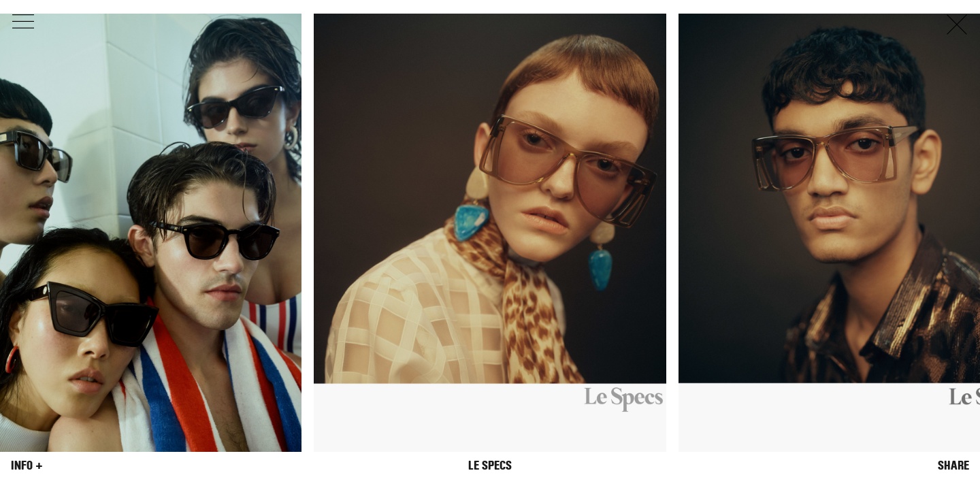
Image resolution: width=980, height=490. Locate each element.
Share (953, 465)
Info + (27, 465)
